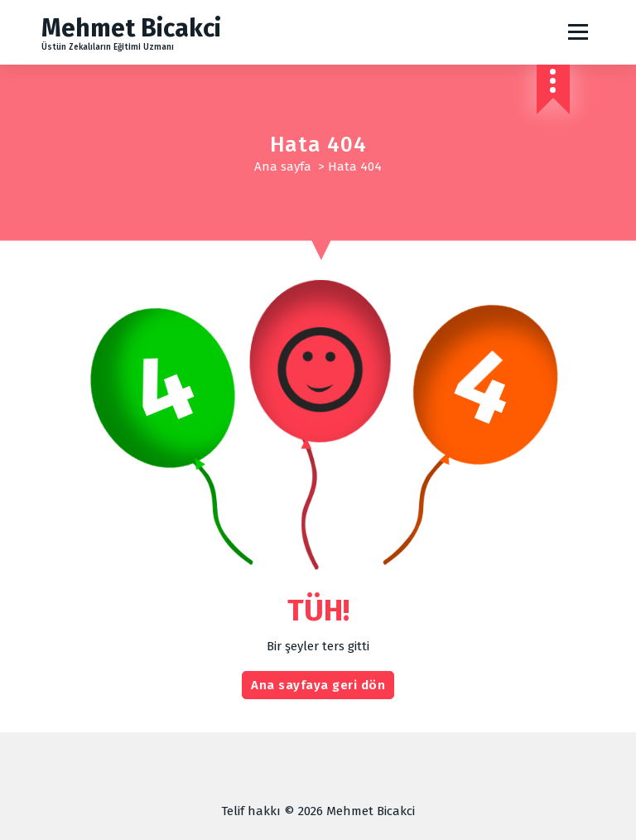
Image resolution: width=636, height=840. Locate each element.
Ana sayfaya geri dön (318, 685)
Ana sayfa (283, 167)
